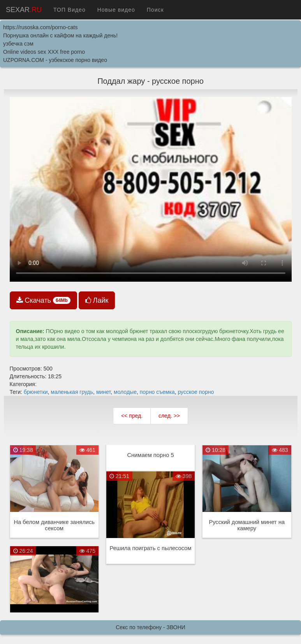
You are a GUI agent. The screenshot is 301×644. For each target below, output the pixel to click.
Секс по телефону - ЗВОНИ (150, 627)
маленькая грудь (72, 392)
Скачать (43, 300)
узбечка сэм (18, 44)
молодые (125, 392)
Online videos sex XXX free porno (44, 52)
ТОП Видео (70, 10)
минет (103, 392)
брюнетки (36, 392)
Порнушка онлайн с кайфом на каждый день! (60, 35)
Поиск (155, 10)
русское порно (196, 392)
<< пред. (132, 416)
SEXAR (24, 10)
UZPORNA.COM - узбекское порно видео (55, 60)
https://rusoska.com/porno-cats (40, 27)
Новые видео (116, 10)
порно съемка (157, 392)
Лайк (97, 300)
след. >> (169, 416)
